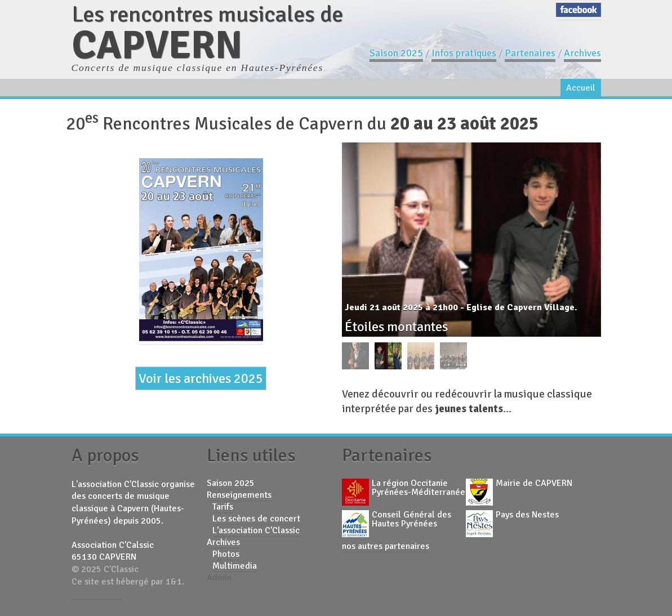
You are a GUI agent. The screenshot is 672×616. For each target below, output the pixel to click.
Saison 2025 (396, 53)
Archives (582, 53)
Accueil (581, 88)
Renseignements (239, 495)
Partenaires (530, 53)
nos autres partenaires (386, 546)
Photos (226, 554)
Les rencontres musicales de (207, 32)
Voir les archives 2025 (201, 378)
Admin (219, 578)
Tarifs (223, 507)
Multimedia (235, 566)
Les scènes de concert (256, 519)
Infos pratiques (464, 53)
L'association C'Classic (256, 530)
